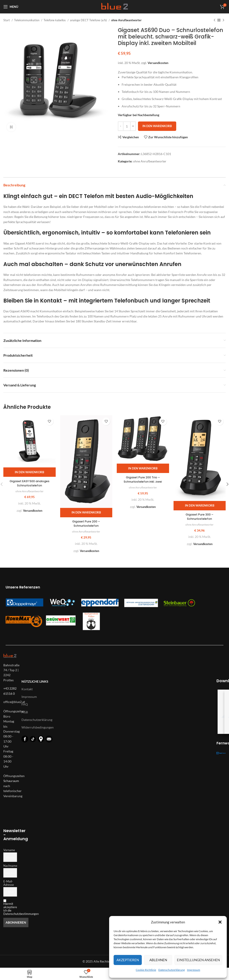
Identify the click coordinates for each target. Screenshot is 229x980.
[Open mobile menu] (11, 7)
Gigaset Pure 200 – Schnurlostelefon (86, 524)
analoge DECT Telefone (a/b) (89, 20)
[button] (220, 922)
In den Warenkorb (157, 126)
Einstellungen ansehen (198, 960)
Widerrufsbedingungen (38, 727)
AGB (25, 712)
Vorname (9, 850)
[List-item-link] (10, 702)
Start (7, 20)
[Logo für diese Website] (115, 6)
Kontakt (27, 689)
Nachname (10, 866)
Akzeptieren (128, 960)
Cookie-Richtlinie (146, 970)
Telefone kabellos (55, 20)
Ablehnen (158, 960)
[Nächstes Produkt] (223, 20)
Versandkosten (158, 63)
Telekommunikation (27, 20)
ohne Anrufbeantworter (126, 20)
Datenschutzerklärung (172, 970)
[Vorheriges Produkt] (214, 20)
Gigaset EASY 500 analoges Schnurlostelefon (30, 483)
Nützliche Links (35, 681)
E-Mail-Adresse (9, 883)
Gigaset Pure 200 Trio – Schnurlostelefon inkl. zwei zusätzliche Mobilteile (143, 482)
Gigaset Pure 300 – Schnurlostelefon (199, 517)
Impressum (194, 970)
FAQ (25, 704)
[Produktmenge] (127, 126)
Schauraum (11, 781)
